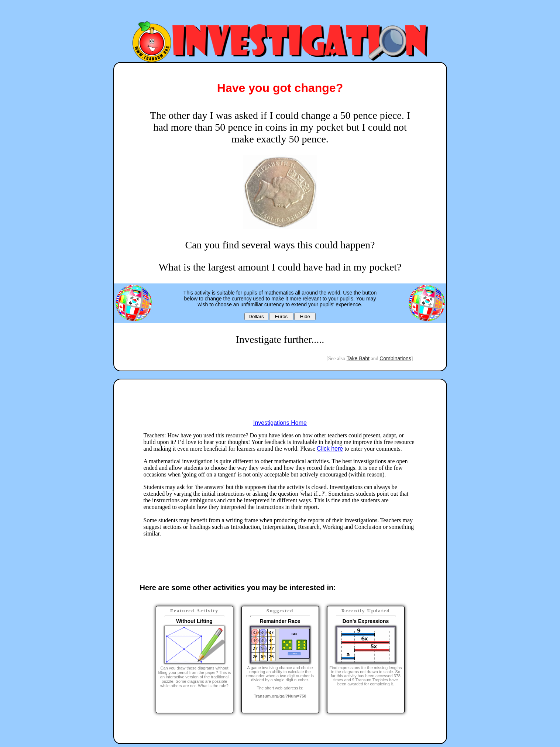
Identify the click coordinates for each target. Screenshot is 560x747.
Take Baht (358, 358)
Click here (330, 449)
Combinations (395, 358)
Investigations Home (280, 423)
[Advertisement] (280, 12)
